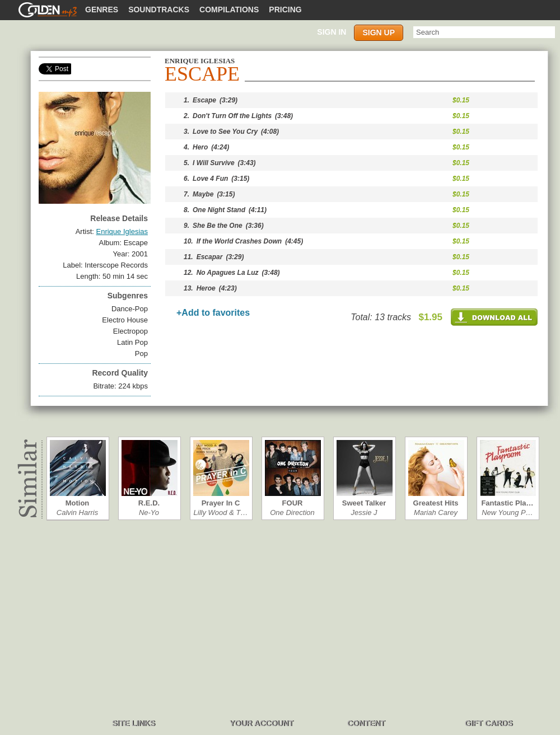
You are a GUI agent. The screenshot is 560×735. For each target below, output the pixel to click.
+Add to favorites (213, 313)
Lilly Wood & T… (221, 512)
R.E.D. (149, 503)
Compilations (229, 10)
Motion (78, 503)
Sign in (332, 32)
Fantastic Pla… (507, 503)
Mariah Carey (436, 512)
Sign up (379, 32)
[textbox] (484, 32)
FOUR (293, 503)
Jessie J (364, 512)
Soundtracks (159, 10)
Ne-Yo (149, 512)
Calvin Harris (77, 512)
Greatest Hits (436, 503)
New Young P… (507, 512)
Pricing (285, 10)
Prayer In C (221, 503)
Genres (102, 10)
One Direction (292, 512)
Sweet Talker (364, 503)
